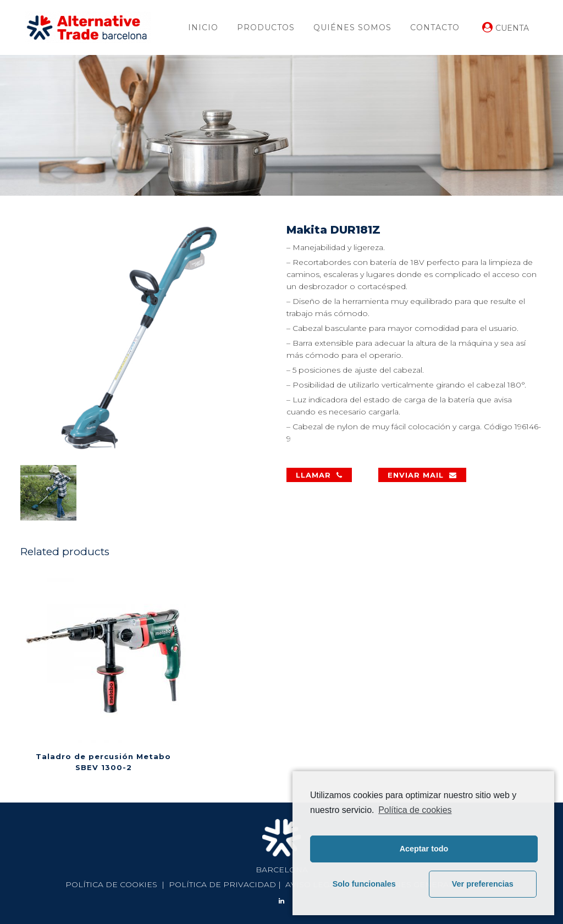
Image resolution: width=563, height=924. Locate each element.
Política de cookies (415, 810)
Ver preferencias (483, 884)
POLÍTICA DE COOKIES (111, 884)
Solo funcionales (364, 884)
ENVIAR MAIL (422, 475)
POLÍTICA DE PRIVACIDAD (222, 884)
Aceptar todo (424, 849)
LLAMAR (319, 475)
